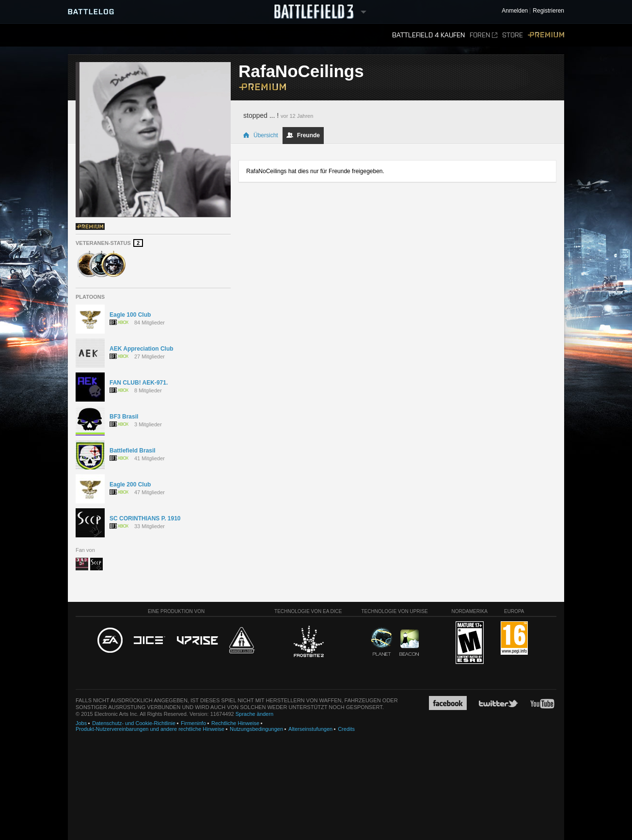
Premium (546, 35)
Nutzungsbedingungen (256, 729)
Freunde (303, 135)
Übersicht (261, 135)
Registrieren (548, 11)
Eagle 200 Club (130, 485)
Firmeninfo (193, 723)
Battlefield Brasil (133, 451)
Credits (346, 729)
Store (513, 35)
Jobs (81, 723)
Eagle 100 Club (130, 315)
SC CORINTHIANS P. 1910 (145, 518)
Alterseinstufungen (310, 729)
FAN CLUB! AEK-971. (139, 383)
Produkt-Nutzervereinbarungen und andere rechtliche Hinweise (150, 729)
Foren (483, 35)
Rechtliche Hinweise (235, 723)
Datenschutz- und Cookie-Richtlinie (134, 723)
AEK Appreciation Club (142, 349)
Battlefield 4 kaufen (428, 35)
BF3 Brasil (124, 417)
